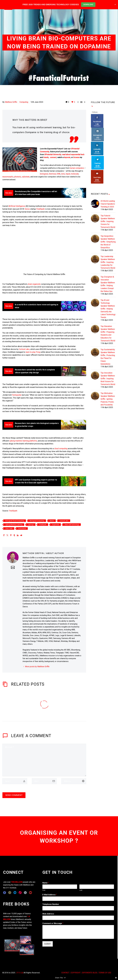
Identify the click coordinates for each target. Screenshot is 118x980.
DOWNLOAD (88, 4)
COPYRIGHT (76, 973)
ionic (63, 174)
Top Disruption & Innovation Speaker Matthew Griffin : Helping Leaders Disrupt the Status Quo (108, 256)
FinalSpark (41, 209)
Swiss (27, 209)
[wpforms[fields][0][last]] (97, 887)
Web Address (48, 914)
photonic (18, 177)
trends (46, 157)
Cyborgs (31, 525)
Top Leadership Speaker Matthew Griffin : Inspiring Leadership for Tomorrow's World (108, 235)
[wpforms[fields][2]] (78, 932)
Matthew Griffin (11, 102)
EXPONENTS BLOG (90, 973)
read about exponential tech (73, 154)
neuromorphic (8, 177)
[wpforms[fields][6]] (78, 908)
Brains (52, 521)
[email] (44, 781)
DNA (58, 174)
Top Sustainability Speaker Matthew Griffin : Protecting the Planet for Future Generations (108, 329)
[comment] (44, 760)
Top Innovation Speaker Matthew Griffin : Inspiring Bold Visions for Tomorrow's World (108, 351)
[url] (74, 781)
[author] (15, 781)
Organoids (55, 525)
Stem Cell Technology (72, 525)
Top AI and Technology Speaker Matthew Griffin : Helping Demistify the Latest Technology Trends (108, 281)
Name (46, 883)
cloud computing (61, 449)
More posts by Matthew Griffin (37, 667)
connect (53, 157)
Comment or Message (53, 923)
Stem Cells (9, 528)
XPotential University (53, 154)
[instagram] (10, 893)
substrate (26, 177)
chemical (52, 174)
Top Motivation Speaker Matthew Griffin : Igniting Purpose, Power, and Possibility (108, 371)
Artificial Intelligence (17, 206)
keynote (67, 157)
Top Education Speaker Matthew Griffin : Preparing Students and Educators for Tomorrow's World (108, 306)
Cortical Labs (24, 349)
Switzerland (22, 528)
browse (76, 157)
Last (81, 890)
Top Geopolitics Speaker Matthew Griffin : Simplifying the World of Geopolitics (108, 214)
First (44, 890)
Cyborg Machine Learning (14, 525)
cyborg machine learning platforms (23, 441)
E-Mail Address (50, 895)
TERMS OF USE (105, 973)
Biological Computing (37, 521)
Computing (24, 102)
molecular (75, 174)
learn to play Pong (33, 352)
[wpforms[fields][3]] (78, 918)
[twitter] (25, 893)
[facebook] (5, 893)
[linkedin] (15, 893)
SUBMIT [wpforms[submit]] (48, 944)
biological (44, 174)
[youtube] (30, 893)
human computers (77, 168)
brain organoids (34, 284)
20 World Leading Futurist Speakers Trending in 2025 (108, 176)
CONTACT (65, 973)
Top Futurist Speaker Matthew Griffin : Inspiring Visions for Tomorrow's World (108, 194)
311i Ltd (20, 973)
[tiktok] (20, 893)
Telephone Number (51, 904)
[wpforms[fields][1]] (78, 899)
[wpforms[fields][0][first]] (60, 887)
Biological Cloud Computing (15, 521)
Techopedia (17, 395)
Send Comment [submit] (14, 795)
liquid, (68, 174)
